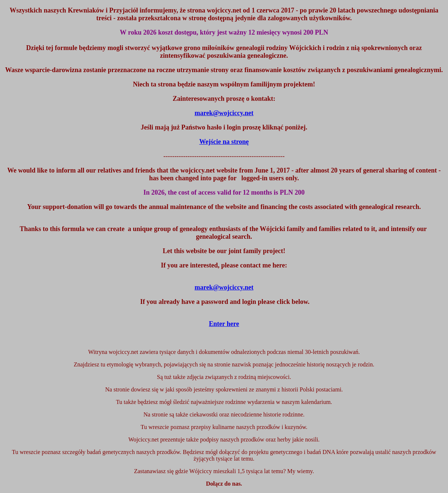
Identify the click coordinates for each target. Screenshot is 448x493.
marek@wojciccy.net (224, 287)
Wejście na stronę (224, 142)
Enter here (224, 324)
